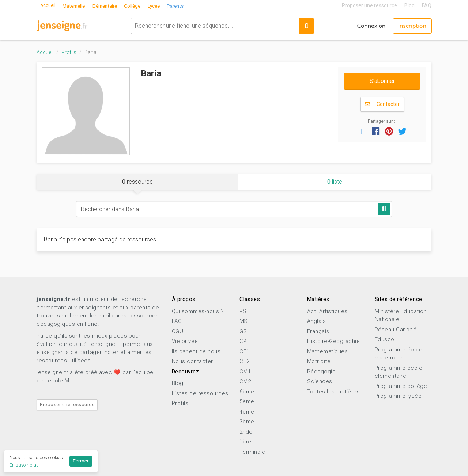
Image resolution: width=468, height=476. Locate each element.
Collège (141, 5)
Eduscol (385, 339)
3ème (247, 422)
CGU (178, 331)
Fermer (81, 461)
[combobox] (213, 25)
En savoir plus (24, 465)
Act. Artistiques (327, 311)
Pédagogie (322, 372)
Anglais (317, 321)
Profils (69, 52)
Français (318, 331)
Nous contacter (193, 361)
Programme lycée (398, 396)
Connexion (368, 26)
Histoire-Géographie (334, 341)
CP (243, 341)
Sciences (320, 381)
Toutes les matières (334, 392)
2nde (246, 432)
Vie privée (185, 341)
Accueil (49, 5)
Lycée (163, 5)
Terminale (252, 452)
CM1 (245, 372)
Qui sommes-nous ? (198, 311)
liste (335, 182)
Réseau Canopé (396, 330)
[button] (362, 131)
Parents (186, 5)
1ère (246, 442)
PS (243, 311)
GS (243, 331)
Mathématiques (328, 351)
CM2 (245, 381)
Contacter (382, 104)
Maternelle (77, 5)
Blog (409, 5)
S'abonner (382, 81)
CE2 (245, 361)
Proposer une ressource (369, 5)
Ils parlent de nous (196, 351)
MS (244, 321)
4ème (247, 412)
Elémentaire (111, 5)
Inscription (411, 26)
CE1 (245, 351)
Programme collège (401, 386)
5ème (247, 401)
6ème (247, 392)
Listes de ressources (200, 393)
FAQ (427, 5)
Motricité (319, 361)
